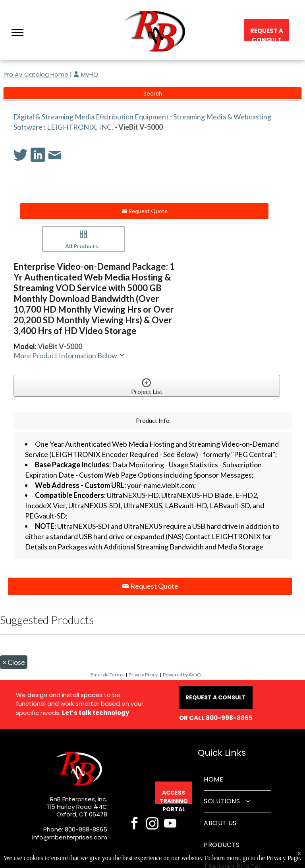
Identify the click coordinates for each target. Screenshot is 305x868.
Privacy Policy (143, 675)
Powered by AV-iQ (182, 675)
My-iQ (86, 74)
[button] (17, 33)
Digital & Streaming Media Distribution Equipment (91, 117)
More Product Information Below (69, 355)
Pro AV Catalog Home (37, 74)
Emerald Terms (107, 675)
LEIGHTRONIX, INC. (80, 127)
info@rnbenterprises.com (70, 837)
